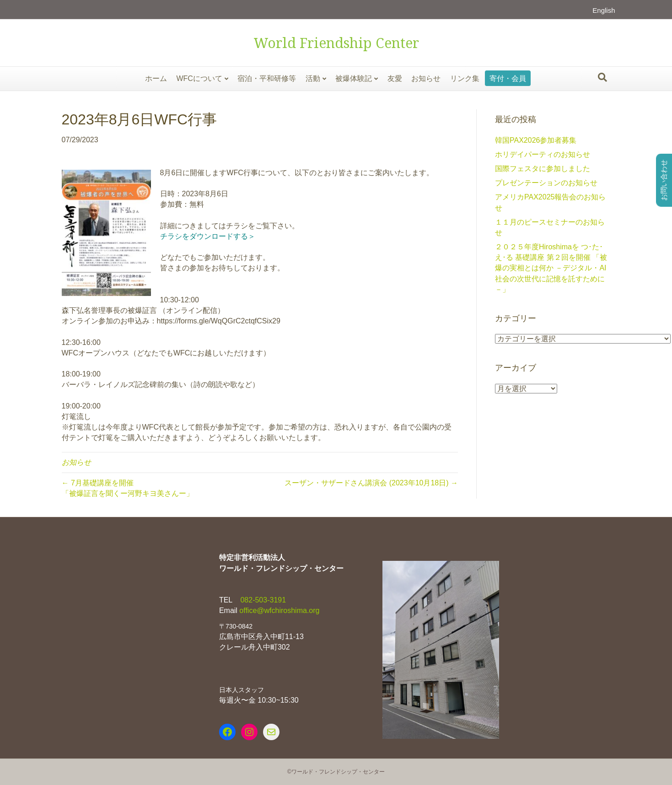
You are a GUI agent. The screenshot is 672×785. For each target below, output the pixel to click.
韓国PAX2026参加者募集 (536, 140)
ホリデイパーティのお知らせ (543, 154)
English (604, 10)
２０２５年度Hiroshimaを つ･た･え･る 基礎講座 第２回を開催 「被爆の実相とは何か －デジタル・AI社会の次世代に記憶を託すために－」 (551, 268)
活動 (313, 78)
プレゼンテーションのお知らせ (546, 183)
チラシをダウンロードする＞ (208, 236)
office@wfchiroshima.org (279, 610)
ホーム (156, 78)
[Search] (602, 77)
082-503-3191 (262, 600)
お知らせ (426, 78)
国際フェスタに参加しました (543, 169)
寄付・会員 (508, 78)
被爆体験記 (354, 78)
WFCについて (199, 78)
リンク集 (465, 78)
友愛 (395, 78)
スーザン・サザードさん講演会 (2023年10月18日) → (371, 483)
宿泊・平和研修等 (267, 78)
